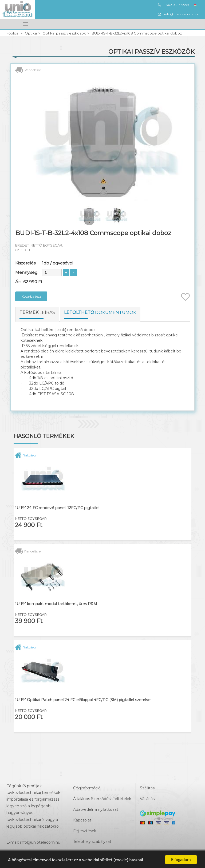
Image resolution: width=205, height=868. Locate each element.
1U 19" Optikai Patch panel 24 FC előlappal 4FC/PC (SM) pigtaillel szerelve (83, 700)
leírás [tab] (37, 312)
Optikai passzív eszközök (64, 33)
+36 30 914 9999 (173, 5)
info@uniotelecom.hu (178, 14)
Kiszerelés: (26, 263)
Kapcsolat (82, 820)
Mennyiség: (27, 272)
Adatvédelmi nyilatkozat (96, 809)
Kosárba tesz (31, 296)
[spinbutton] (52, 272)
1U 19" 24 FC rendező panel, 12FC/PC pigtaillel (57, 508)
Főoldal (13, 33)
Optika (31, 33)
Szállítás (147, 788)
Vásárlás (147, 799)
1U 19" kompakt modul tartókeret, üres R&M (56, 604)
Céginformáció (87, 788)
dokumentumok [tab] (100, 312)
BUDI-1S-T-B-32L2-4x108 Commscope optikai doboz (137, 33)
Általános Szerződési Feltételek (102, 799)
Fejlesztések (85, 831)
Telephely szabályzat (92, 842)
